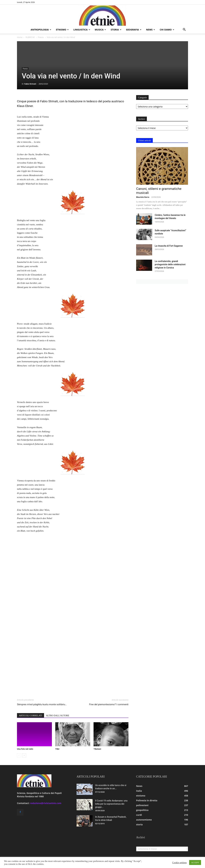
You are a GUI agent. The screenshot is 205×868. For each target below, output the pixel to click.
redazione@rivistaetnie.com (46, 803)
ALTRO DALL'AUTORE (58, 716)
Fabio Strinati (30, 84)
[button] (184, 30)
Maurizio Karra (143, 197)
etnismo (62, 30)
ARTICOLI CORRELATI (31, 716)
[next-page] (24, 755)
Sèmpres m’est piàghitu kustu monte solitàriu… (42, 704)
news (151, 30)
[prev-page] (19, 755)
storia (116, 30)
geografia (134, 30)
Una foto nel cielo (25, 749)
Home (20, 37)
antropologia (41, 30)
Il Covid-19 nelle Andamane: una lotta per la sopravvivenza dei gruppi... (111, 804)
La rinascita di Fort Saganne (169, 246)
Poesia (41, 37)
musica (100, 30)
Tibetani (97, 749)
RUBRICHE (30, 37)
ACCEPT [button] (195, 862)
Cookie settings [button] (179, 863)
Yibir (57, 749)
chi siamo (167, 30)
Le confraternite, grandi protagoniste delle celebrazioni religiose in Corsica (170, 264)
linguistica (82, 30)
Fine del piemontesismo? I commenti (109, 704)
